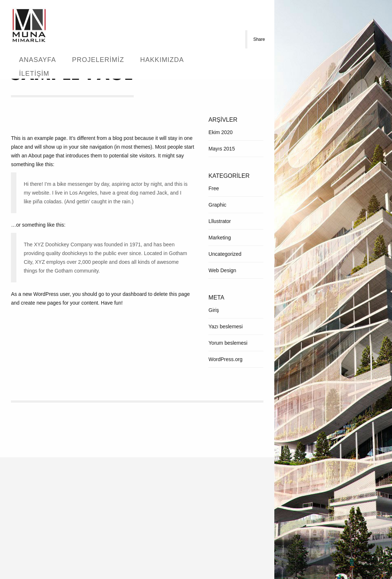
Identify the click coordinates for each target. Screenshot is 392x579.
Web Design (222, 270)
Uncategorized (225, 254)
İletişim (34, 74)
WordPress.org (225, 359)
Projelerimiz (98, 60)
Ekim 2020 (220, 132)
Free (214, 188)
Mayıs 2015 (222, 149)
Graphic (217, 205)
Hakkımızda (162, 60)
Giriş (214, 310)
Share (259, 39)
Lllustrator (219, 221)
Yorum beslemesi (228, 343)
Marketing (219, 238)
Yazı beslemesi (226, 326)
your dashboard (129, 294)
